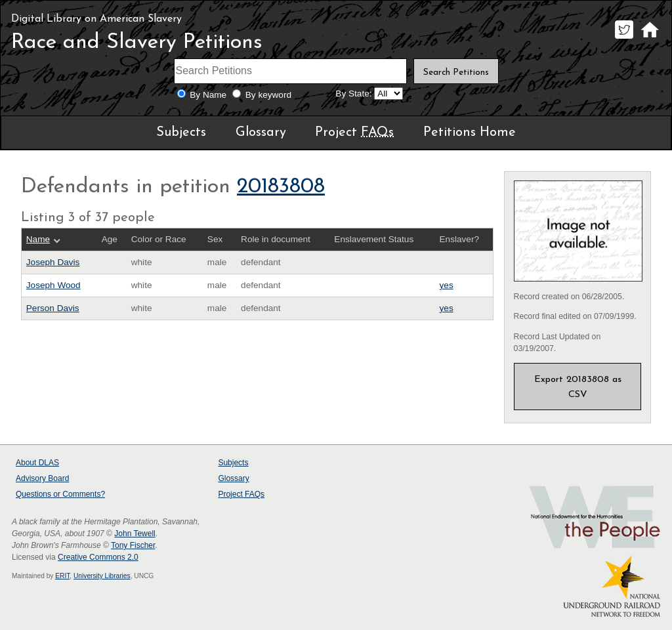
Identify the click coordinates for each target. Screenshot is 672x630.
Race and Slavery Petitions (137, 43)
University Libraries (102, 576)
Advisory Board (42, 478)
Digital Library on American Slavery (96, 19)
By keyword (268, 95)
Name (38, 239)
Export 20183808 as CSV (578, 387)
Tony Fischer (133, 545)
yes (447, 285)
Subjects (181, 133)
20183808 (281, 187)
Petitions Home (470, 133)
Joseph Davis (53, 262)
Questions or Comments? (60, 494)
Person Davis (53, 308)
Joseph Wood (53, 285)
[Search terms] (291, 71)
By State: (353, 94)
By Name (208, 95)
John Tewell (135, 534)
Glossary (261, 133)
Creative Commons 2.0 (98, 557)
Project (354, 133)
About (37, 463)
